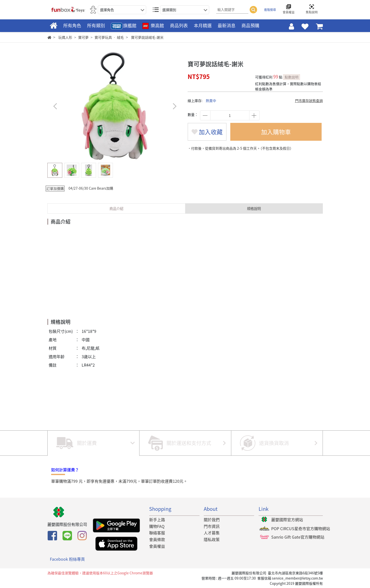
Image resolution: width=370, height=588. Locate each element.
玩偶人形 (65, 37)
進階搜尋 (270, 10)
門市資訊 (212, 526)
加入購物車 (276, 132)
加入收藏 (207, 132)
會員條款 (157, 539)
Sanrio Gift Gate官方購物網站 (298, 537)
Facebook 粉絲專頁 (67, 559)
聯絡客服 (157, 533)
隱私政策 (212, 539)
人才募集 (212, 533)
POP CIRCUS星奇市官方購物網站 (301, 528)
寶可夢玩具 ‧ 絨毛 (109, 37)
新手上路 (157, 519)
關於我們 (212, 519)
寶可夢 (83, 37)
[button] (175, 106)
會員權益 (157, 546)
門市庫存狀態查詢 (309, 101)
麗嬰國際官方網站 (287, 519)
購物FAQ (157, 526)
